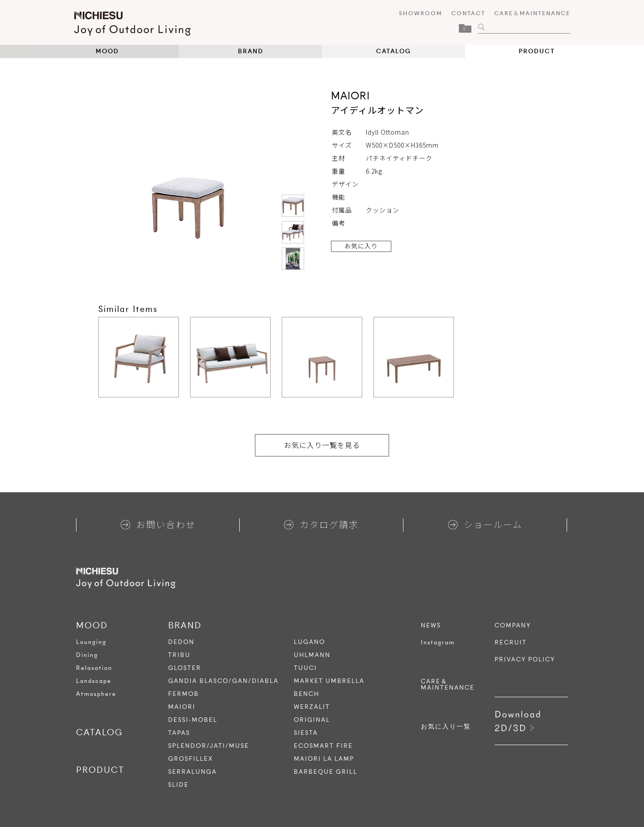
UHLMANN (312, 655)
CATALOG (394, 51)
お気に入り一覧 (446, 727)
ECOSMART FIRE (323, 746)
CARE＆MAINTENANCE (530, 13)
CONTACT (466, 13)
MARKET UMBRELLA (329, 681)
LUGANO (309, 642)
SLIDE (178, 785)
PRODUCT (537, 51)
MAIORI (182, 707)
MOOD (107, 51)
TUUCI (305, 668)
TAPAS (179, 733)
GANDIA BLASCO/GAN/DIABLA (223, 681)
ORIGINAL (312, 720)
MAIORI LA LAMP (324, 759)
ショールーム (485, 524)
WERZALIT (312, 707)
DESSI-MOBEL (193, 720)
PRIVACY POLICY (525, 660)
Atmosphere (96, 694)
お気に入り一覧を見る (322, 445)
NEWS (431, 626)
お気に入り (361, 246)
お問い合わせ (158, 524)
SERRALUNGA (193, 772)
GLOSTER (185, 668)
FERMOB (184, 694)
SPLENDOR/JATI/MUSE (209, 746)
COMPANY (513, 626)
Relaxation (94, 668)
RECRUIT (511, 643)
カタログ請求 (321, 524)
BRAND (251, 51)
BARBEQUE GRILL (326, 772)
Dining (87, 655)
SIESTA (306, 733)
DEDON (181, 642)
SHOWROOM (418, 13)
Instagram (438, 643)
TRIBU (179, 655)
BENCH (307, 694)
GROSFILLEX (191, 759)
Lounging (91, 642)
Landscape (94, 681)
